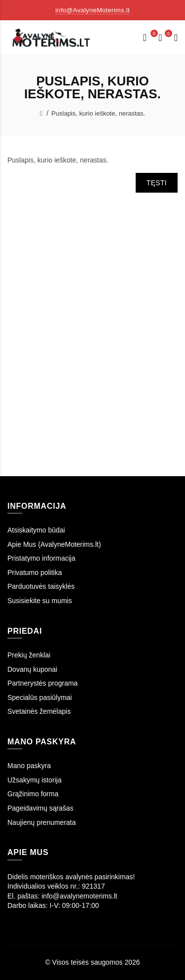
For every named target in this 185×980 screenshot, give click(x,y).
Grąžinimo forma (33, 794)
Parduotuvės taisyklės (41, 586)
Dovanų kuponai (32, 669)
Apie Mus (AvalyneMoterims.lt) (54, 544)
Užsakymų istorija (35, 780)
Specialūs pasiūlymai (40, 697)
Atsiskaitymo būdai (36, 530)
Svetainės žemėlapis (39, 711)
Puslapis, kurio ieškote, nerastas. (98, 113)
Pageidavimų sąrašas (40, 808)
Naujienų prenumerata (42, 822)
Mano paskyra (29, 766)
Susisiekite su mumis (40, 601)
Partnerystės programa (42, 683)
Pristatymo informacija (41, 558)
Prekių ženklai (29, 655)
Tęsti (157, 183)
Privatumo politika (35, 572)
